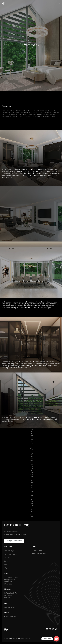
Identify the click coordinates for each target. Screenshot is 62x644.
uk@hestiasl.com (10, 608)
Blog (6, 565)
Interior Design (9, 551)
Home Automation (11, 554)
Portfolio (7, 558)
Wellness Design (32, 513)
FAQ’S (6, 568)
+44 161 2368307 (10, 617)
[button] (60, 3)
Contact (7, 561)
